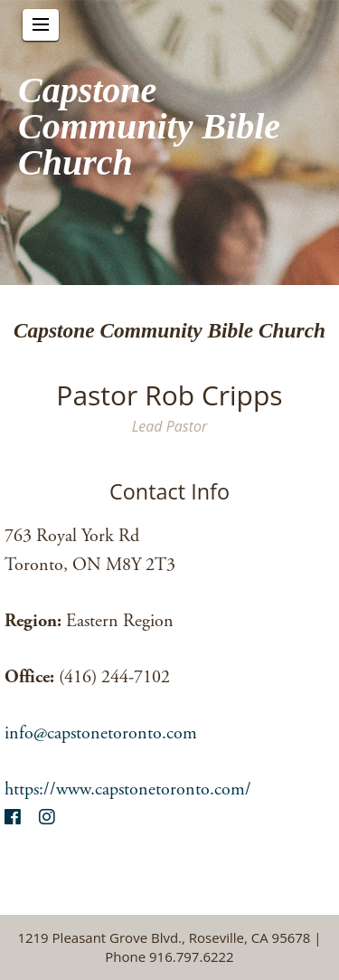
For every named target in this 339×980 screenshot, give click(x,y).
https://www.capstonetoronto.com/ (128, 790)
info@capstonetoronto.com (101, 733)
